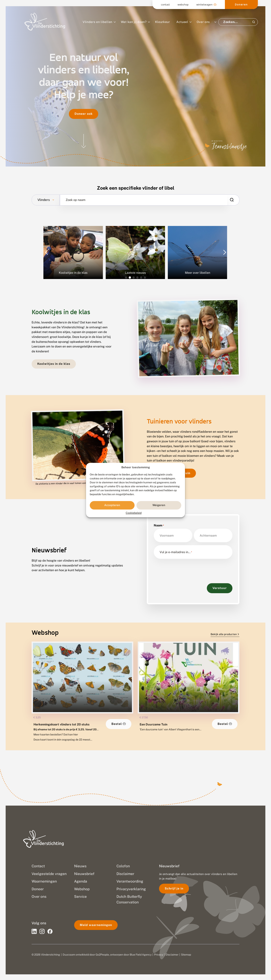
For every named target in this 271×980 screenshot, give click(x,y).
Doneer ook (84, 114)
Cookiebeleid (134, 513)
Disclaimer (172, 955)
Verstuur (220, 588)
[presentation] (182, 569)
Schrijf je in (174, 888)
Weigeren (159, 505)
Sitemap (186, 955)
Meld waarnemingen (96, 925)
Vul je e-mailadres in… (176, 552)
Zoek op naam (76, 200)
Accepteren (112, 505)
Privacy (159, 955)
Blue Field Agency (141, 955)
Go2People (102, 955)
